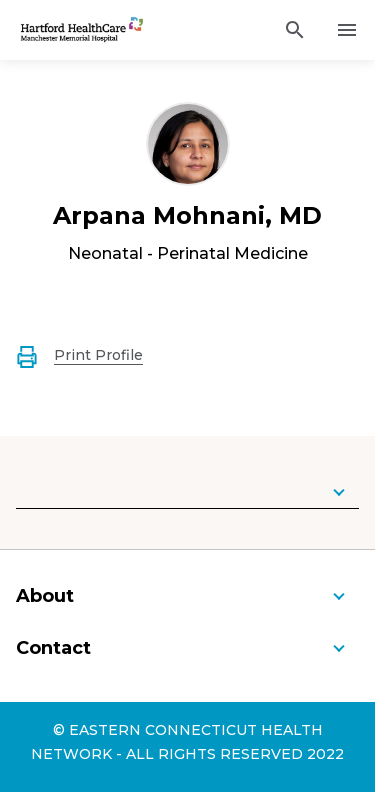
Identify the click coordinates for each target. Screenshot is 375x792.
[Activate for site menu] (347, 30)
